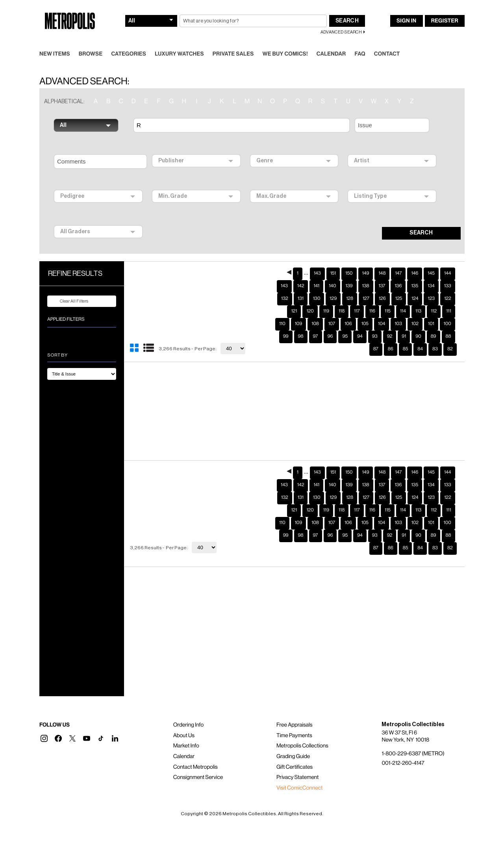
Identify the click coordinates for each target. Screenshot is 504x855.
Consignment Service (198, 765)
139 (349, 273)
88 (448, 324)
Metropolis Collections (302, 733)
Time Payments (294, 723)
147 (398, 261)
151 (333, 261)
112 (434, 299)
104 (382, 311)
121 (294, 299)
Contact (387, 41)
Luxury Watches (179, 41)
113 (418, 299)
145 (431, 261)
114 (403, 299)
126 (382, 286)
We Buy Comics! (285, 41)
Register (445, 8)
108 (315, 311)
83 (435, 336)
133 (448, 273)
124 (415, 286)
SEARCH (421, 220)
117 (357, 299)
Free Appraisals (295, 712)
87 (376, 336)
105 (365, 311)
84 (420, 336)
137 (382, 273)
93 (375, 324)
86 (391, 336)
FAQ (360, 41)
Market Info (186, 733)
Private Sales (233, 41)
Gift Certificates (295, 755)
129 (333, 286)
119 (326, 299)
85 (406, 336)
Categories (129, 41)
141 (316, 273)
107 (332, 311)
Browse (91, 41)
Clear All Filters (69, 289)
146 (415, 261)
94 (360, 324)
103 (398, 311)
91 (404, 324)
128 (350, 286)
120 (310, 299)
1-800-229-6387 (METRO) (413, 741)
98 (301, 324)
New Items (55, 41)
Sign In (406, 8)
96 (330, 324)
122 (448, 286)
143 (317, 261)
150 (349, 261)
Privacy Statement (298, 765)
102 (415, 311)
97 (316, 324)
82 (450, 336)
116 (372, 299)
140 (332, 273)
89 (434, 324)
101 (431, 311)
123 (431, 286)
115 (388, 299)
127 (366, 286)
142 (301, 273)
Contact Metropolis (195, 755)
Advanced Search (341, 20)
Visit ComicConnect (299, 775)
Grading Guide (293, 744)
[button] (44, 726)
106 (348, 311)
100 (447, 311)
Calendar (331, 41)
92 (390, 324)
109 (299, 311)
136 (398, 273)
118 (342, 299)
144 (448, 261)
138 (366, 273)
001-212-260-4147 (403, 751)
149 (366, 261)
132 (285, 286)
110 (282, 311)
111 (448, 299)
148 (382, 261)
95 (345, 324)
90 (418, 324)
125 (399, 286)
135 (415, 273)
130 (317, 286)
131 (301, 286)
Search (347, 8)
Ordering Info (188, 712)
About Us (184, 723)
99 (286, 324)
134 (431, 273)
